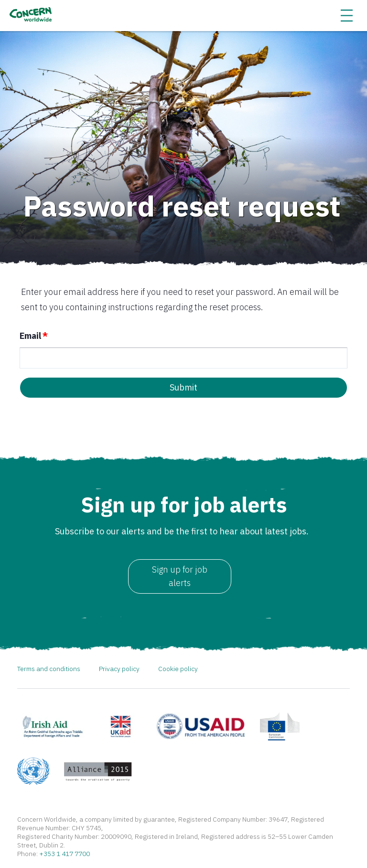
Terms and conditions (49, 669)
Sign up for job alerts (180, 576)
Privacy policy (119, 669)
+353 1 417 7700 (65, 854)
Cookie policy (178, 669)
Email (34, 336)
